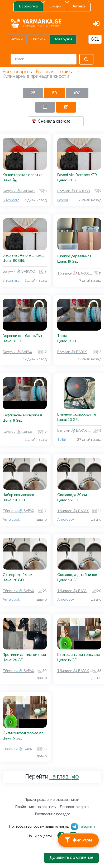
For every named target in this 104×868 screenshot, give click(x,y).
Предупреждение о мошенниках (52, 800)
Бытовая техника (55, 72)
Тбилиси (38, 39)
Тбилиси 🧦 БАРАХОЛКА (75, 273)
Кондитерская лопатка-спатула (25, 175)
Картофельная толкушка (79, 655)
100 (77, 93)
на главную (64, 777)
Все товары (15, 72)
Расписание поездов (53, 814)
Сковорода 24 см (17, 575)
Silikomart (11, 200)
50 (55, 93)
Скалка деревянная (74, 256)
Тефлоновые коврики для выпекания (25, 415)
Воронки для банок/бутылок (25, 336)
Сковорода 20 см (72, 495)
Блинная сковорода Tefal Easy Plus (79, 414)
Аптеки (79, 6)
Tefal (62, 440)
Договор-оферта (74, 807)
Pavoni (63, 200)
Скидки (55, 6)
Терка (62, 336)
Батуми (16, 39)
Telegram (87, 826)
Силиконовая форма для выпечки (25, 733)
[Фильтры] (78, 840)
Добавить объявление (71, 858)
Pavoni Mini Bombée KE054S (79, 175)
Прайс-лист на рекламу (36, 807)
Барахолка (28, 6)
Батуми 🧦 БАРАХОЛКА (21, 191)
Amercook (11, 519)
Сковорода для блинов (77, 575)
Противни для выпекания (24, 655)
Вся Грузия (63, 39)
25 (33, 93)
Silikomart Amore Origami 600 (25, 255)
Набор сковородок (18, 495)
